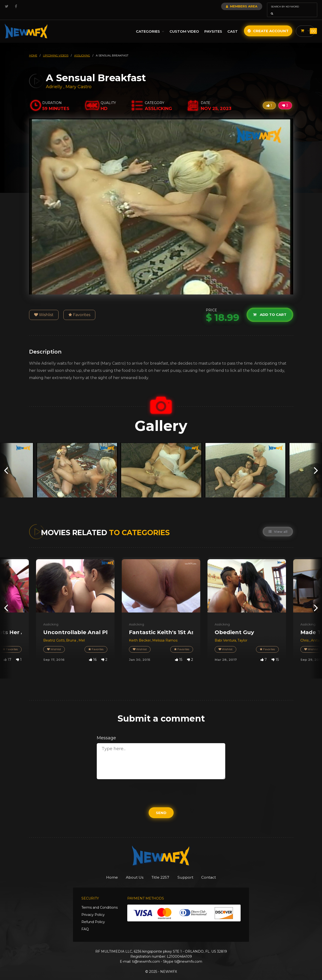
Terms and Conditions (100, 901)
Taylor (242, 634)
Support (189, 871)
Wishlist (44, 308)
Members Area (229, 6)
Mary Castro (79, 80)
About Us (131, 871)
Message (106, 731)
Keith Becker (140, 634)
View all (278, 525)
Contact (215, 871)
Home (105, 871)
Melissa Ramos (165, 634)
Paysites (213, 25)
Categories (150, 25)
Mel (82, 634)
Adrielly (55, 80)
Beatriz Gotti (54, 634)
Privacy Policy (93, 908)
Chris (305, 634)
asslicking (82, 49)
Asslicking (51, 618)
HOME (33, 49)
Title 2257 (161, 871)
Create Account (268, 24)
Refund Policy (93, 916)
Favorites (79, 308)
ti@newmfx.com (146, 955)
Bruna (72, 634)
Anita (315, 634)
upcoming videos (56, 49)
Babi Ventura (225, 634)
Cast (232, 25)
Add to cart (269, 308)
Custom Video (184, 25)
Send (161, 806)
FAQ (85, 923)
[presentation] (6, 463)
